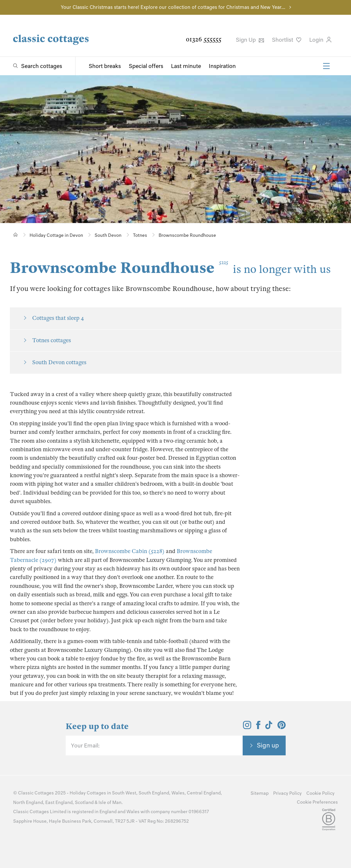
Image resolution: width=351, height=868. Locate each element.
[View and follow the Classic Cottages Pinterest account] (282, 727)
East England (59, 802)
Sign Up (250, 40)
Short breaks (105, 66)
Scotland (84, 802)
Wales (178, 793)
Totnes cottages (52, 340)
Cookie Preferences (317, 802)
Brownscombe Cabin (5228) (130, 551)
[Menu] (326, 66)
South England (154, 793)
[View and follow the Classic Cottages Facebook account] (258, 727)
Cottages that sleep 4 (58, 318)
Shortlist (287, 40)
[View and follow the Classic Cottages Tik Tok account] (269, 727)
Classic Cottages (36, 793)
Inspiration (222, 66)
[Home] (16, 235)
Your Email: (85, 746)
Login (320, 40)
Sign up (268, 745)
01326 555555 (204, 39)
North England (28, 802)
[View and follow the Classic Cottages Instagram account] (247, 727)
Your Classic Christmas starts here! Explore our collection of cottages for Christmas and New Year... (173, 7)
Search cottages (42, 66)
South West (124, 793)
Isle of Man (110, 802)
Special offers (146, 66)
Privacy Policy (287, 793)
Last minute (186, 66)
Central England (204, 793)
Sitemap (260, 793)
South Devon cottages (59, 362)
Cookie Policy (320, 793)
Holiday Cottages (88, 793)
